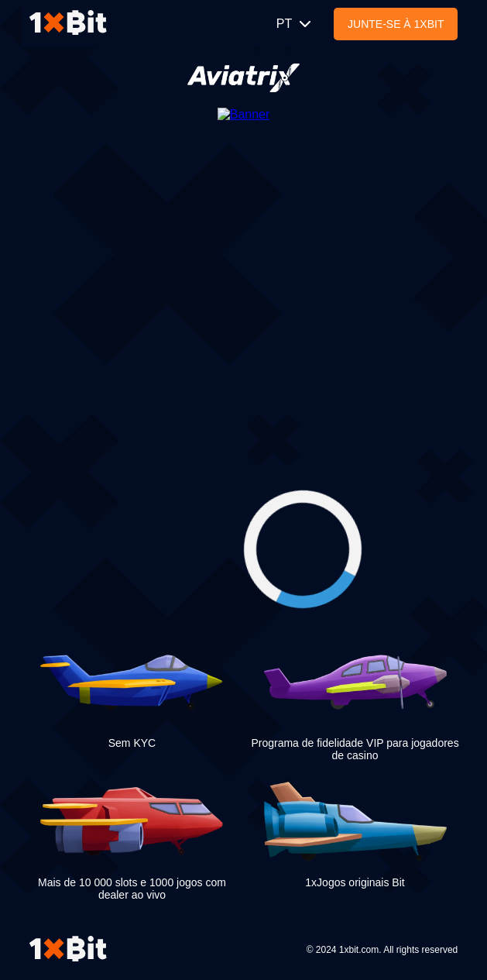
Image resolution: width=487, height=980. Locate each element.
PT (295, 24)
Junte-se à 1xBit (396, 24)
